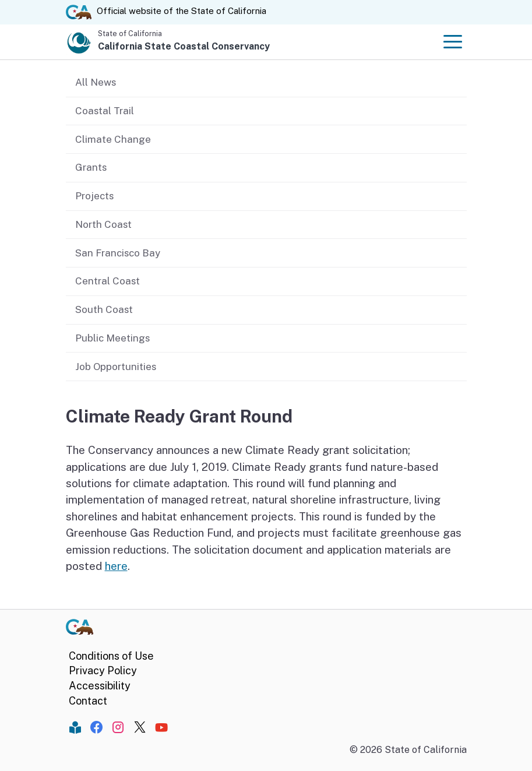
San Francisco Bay (118, 253)
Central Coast (108, 281)
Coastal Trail (105, 111)
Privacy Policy (103, 670)
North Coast (103, 224)
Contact (88, 701)
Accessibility (100, 686)
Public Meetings (112, 338)
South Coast (104, 309)
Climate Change (113, 139)
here (116, 566)
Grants (91, 167)
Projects (94, 196)
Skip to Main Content (266, 0)
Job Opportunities (116, 367)
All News (96, 82)
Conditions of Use (111, 656)
